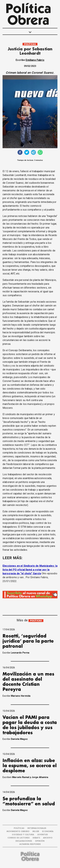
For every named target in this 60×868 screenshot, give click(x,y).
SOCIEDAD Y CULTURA (23, 835)
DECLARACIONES (24, 841)
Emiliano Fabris (35, 60)
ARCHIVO (48, 838)
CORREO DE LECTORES (19, 838)
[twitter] (27, 153)
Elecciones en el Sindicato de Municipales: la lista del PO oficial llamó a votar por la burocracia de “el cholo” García (30, 570)
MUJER (36, 831)
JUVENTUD (42, 835)
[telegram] (33, 153)
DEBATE (36, 838)
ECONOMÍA (48, 831)
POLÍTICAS (30, 44)
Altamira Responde (30, 844)
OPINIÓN (40, 841)
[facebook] (20, 153)
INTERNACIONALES (37, 828)
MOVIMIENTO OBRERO (18, 831)
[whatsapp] (40, 153)
